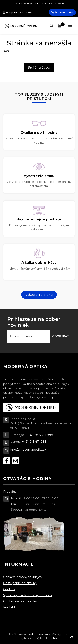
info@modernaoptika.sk (28, 450)
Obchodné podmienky (20, 601)
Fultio (53, 638)
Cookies (9, 589)
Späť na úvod (39, 67)
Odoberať (60, 336)
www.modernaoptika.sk (35, 634)
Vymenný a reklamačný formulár (28, 595)
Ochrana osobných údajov (23, 577)
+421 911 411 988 (34, 442)
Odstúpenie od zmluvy (20, 583)
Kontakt (9, 607)
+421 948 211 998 (40, 435)
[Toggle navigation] (70, 26)
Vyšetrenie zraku (62, 12)
